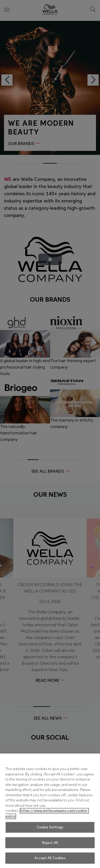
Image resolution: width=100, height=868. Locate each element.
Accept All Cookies (50, 858)
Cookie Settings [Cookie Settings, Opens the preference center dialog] (50, 827)
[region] (50, 811)
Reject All (50, 843)
